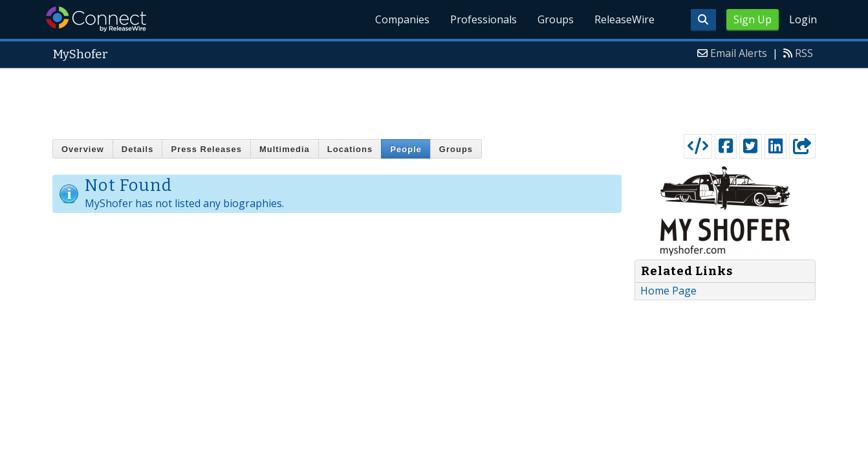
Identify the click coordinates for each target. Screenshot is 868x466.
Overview (83, 149)
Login (803, 19)
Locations (350, 149)
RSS (804, 53)
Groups (556, 19)
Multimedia (285, 149)
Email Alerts (739, 53)
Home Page (668, 291)
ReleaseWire (624, 19)
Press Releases (206, 149)
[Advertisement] (434, 98)
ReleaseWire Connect (96, 19)
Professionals (483, 19)
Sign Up (753, 19)
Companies (402, 19)
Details (138, 149)
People (406, 149)
